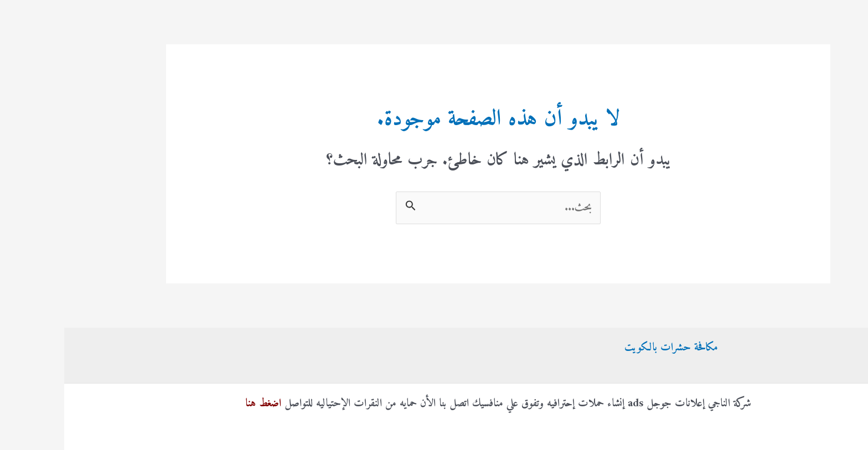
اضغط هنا (199, 404)
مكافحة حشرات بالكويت (607, 348)
